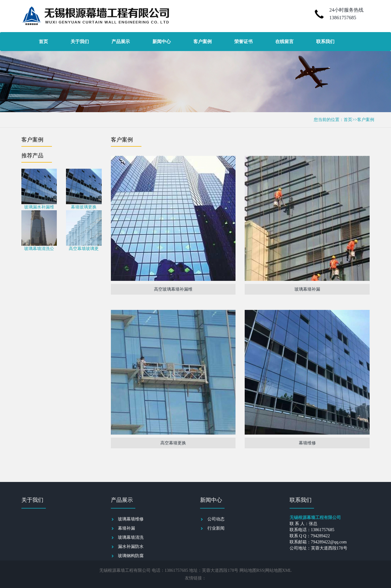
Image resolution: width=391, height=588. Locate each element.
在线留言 (284, 42)
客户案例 (203, 42)
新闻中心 (162, 42)
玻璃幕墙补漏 (307, 289)
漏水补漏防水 (131, 547)
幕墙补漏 (126, 528)
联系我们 (325, 42)
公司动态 (216, 519)
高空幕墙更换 (173, 443)
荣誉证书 (243, 42)
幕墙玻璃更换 (84, 207)
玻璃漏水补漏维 (39, 207)
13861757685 (343, 18)
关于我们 (80, 42)
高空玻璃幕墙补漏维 (173, 289)
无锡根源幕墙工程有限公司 (125, 570)
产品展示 (121, 42)
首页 (43, 42)
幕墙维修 (307, 443)
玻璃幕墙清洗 (131, 537)
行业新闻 (216, 528)
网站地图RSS (252, 570)
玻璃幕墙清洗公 (39, 249)
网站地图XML (278, 570)
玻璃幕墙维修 (131, 519)
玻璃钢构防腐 (131, 556)
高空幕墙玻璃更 (84, 249)
